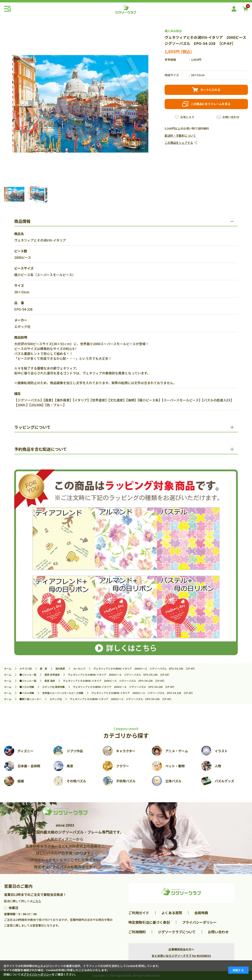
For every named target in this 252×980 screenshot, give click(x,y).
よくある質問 (172, 913)
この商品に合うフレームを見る (211, 104)
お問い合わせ (231, 117)
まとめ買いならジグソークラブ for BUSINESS (181, 956)
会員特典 (201, 913)
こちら (37, 901)
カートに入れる (210, 90)
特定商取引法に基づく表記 (149, 922)
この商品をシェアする (179, 143)
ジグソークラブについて (177, 932)
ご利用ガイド (139, 913)
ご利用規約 (137, 932)
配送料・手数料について (180, 136)
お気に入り (187, 117)
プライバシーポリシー (199, 922)
